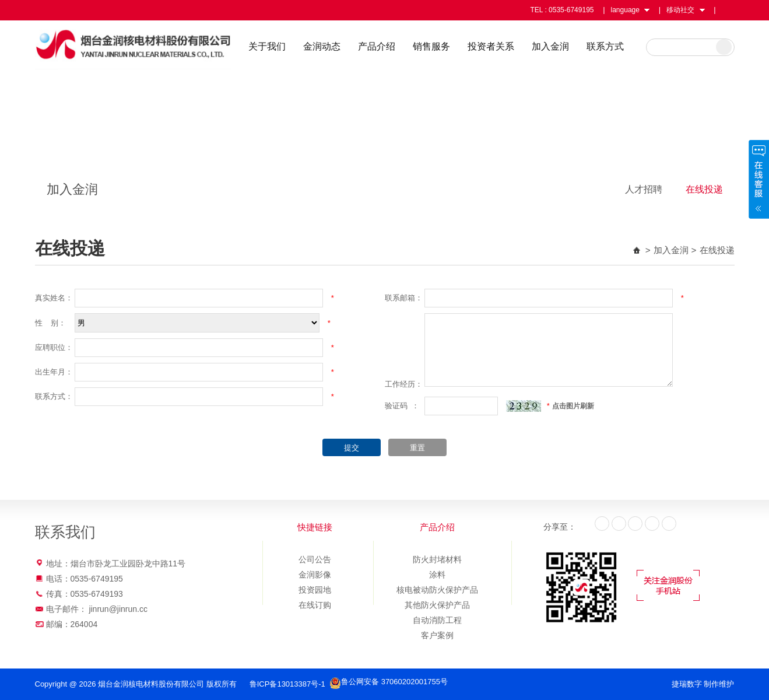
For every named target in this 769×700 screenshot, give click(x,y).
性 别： (50, 323)
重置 (417, 448)
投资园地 (315, 590)
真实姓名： (54, 298)
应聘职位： (54, 347)
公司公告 (315, 559)
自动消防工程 (437, 620)
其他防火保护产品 (437, 605)
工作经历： (404, 384)
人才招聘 (644, 189)
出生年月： (54, 372)
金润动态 (325, 46)
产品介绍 (380, 46)
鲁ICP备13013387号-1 (289, 684)
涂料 (437, 575)
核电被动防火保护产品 (437, 590)
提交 (352, 448)
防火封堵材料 (437, 559)
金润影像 (315, 575)
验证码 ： (402, 406)
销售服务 (434, 46)
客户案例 (437, 635)
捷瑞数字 (687, 684)
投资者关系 (494, 46)
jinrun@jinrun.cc (118, 609)
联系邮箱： (404, 298)
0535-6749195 (571, 10)
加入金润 (553, 46)
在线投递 (704, 189)
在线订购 (315, 605)
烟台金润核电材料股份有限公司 (135, 45)
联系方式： (54, 396)
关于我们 (270, 46)
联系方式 (608, 46)
